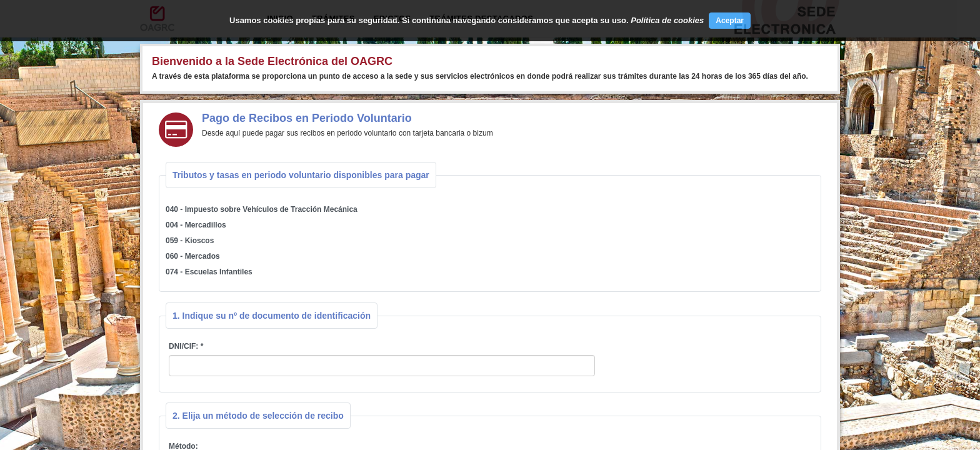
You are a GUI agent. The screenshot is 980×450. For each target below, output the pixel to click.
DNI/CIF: (183, 346)
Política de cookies (667, 20)
